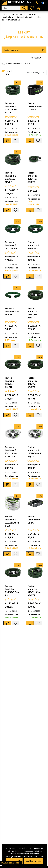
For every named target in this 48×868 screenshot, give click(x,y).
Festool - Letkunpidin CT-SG (34, 520)
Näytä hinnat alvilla (11, 73)
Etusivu (5, 14)
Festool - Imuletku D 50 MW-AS (12, 311)
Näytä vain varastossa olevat (18, 64)
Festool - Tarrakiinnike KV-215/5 (35, 106)
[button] (24, 58)
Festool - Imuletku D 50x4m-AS (33, 245)
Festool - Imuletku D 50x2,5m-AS (11, 245)
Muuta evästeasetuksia (11, 863)
